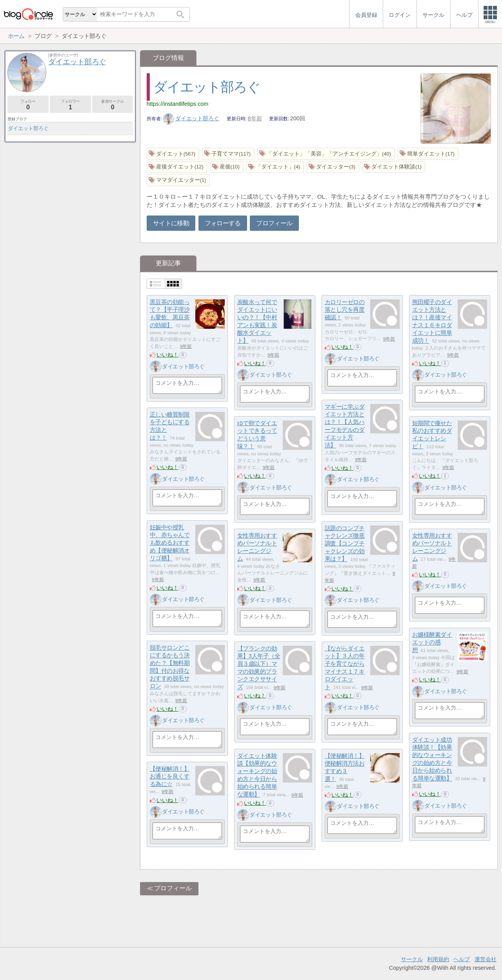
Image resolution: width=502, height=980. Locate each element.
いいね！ (167, 355)
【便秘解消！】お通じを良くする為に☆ (170, 776)
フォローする (223, 223)
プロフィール (274, 223)
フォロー (28, 105)
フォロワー (70, 105)
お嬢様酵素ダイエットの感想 (432, 642)
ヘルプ (462, 959)
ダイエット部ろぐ (207, 87)
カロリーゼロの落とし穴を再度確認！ (345, 310)
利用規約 (438, 959)
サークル (412, 959)
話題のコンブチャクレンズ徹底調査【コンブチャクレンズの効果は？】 (345, 543)
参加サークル (113, 105)
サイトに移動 (171, 223)
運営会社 (486, 959)
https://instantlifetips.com (178, 104)
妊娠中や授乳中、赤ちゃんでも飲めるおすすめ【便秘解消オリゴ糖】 (170, 543)
